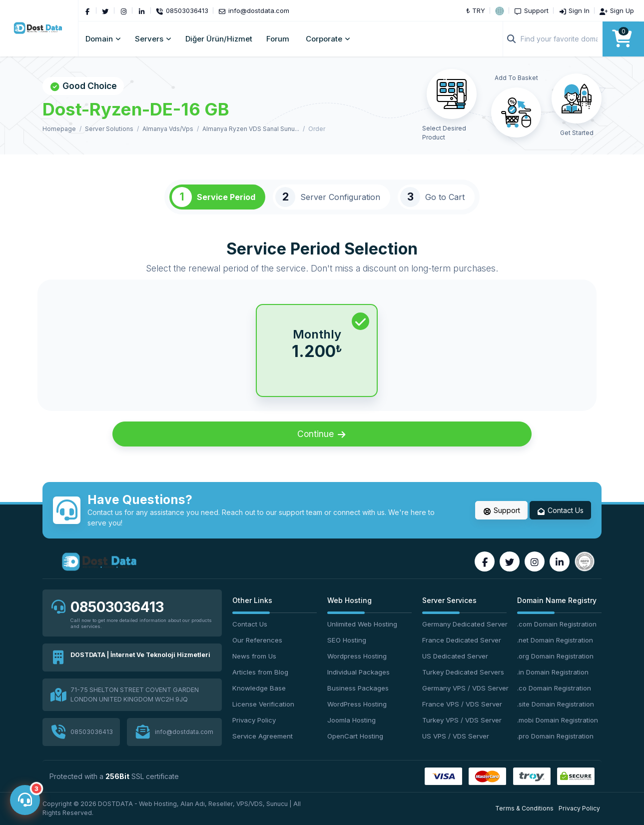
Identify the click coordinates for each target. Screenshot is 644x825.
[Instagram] (123, 10)
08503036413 (117, 607)
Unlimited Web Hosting (362, 624)
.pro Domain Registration (555, 736)
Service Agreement (263, 736)
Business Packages (358, 688)
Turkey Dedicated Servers (463, 672)
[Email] (254, 10)
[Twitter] (105, 10)
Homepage (59, 129)
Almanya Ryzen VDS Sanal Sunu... (251, 129)
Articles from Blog (260, 672)
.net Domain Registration (555, 640)
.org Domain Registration (555, 656)
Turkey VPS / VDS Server (462, 720)
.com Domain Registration (557, 624)
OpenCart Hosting (355, 736)
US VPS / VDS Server (456, 736)
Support (501, 510)
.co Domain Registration (554, 688)
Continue (322, 434)
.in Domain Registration (553, 672)
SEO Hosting (347, 640)
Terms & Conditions (524, 808)
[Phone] (182, 10)
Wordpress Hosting (357, 656)
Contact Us (561, 510)
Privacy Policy (254, 720)
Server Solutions (109, 129)
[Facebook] (87, 10)
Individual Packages (358, 672)
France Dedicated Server (462, 640)
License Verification (263, 704)
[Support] (531, 10)
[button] (500, 10)
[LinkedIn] (141, 10)
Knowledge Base (259, 688)
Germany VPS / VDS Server (464, 688)
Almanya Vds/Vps (168, 129)
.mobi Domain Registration (558, 720)
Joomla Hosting (351, 720)
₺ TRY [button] (476, 10)
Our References (257, 640)
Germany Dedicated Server (464, 624)
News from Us (254, 656)
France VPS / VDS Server (462, 704)
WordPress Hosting (357, 704)
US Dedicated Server (455, 656)
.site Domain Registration (556, 704)
